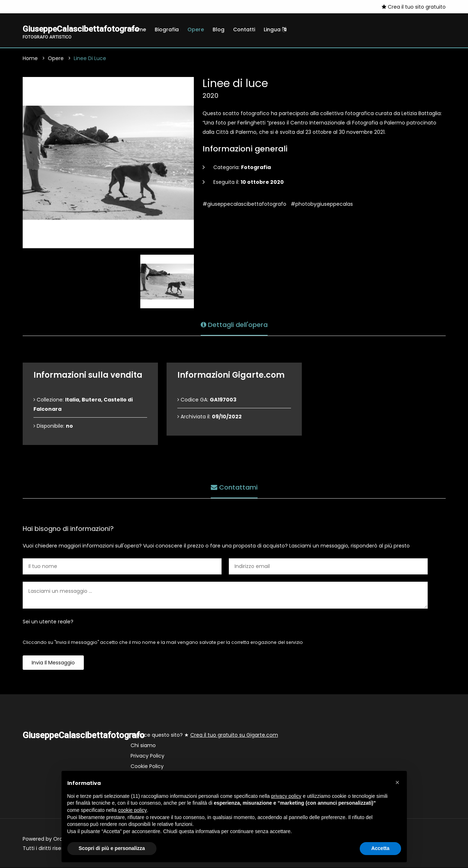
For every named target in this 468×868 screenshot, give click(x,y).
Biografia (167, 29)
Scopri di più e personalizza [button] (112, 848)
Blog (219, 29)
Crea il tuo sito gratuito (414, 7)
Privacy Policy (147, 756)
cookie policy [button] (132, 810)
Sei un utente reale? (48, 622)
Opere (196, 29)
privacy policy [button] (286, 796)
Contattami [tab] (234, 487)
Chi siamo (143, 746)
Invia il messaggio (53, 663)
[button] (397, 782)
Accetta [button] (380, 848)
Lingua (275, 29)
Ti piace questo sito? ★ (204, 736)
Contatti (244, 29)
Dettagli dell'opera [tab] (234, 324)
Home (138, 29)
